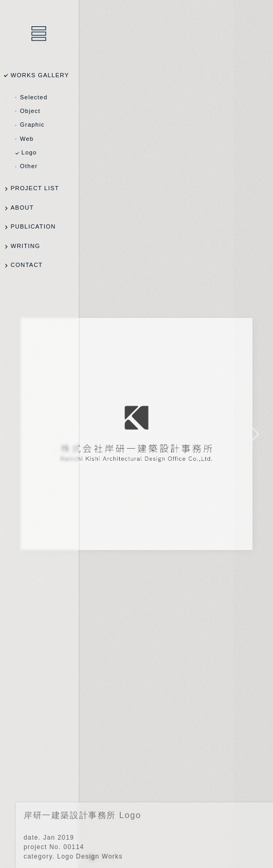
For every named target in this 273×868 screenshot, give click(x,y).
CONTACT (27, 265)
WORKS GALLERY (40, 75)
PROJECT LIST (35, 188)
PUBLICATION (33, 226)
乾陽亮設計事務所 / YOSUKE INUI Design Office (39, 34)
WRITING (25, 246)
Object (30, 111)
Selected (34, 97)
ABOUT (22, 208)
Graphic (32, 125)
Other (29, 166)
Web (27, 139)
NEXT (253, 434)
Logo (29, 152)
